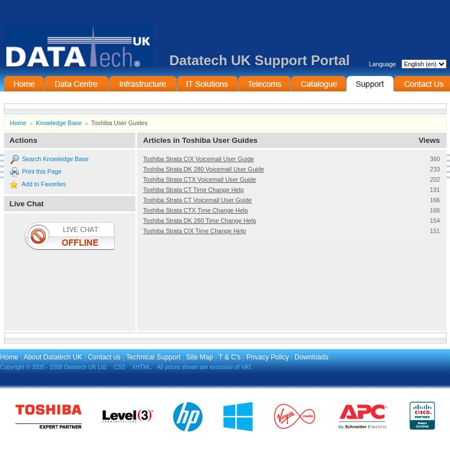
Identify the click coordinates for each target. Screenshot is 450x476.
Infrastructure (143, 84)
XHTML (142, 367)
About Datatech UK (53, 357)
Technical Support (153, 357)
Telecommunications (264, 84)
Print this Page (41, 171)
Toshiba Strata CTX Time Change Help (196, 210)
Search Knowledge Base (55, 159)
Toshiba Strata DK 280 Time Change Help (200, 221)
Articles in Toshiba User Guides (200, 140)
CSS (120, 367)
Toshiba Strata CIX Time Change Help (195, 231)
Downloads (312, 357)
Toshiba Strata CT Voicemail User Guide (198, 200)
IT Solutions (207, 84)
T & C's (230, 357)
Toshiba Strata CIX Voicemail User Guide (199, 159)
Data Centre (77, 84)
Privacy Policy (268, 357)
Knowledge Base (59, 123)
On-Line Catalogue (319, 84)
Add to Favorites (44, 184)
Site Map (200, 357)
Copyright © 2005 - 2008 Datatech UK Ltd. (54, 367)
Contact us (104, 357)
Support (370, 84)
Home (24, 84)
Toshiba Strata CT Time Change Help (194, 190)
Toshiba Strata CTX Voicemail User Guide (200, 179)
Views (429, 140)
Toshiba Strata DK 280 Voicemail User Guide (204, 169)
